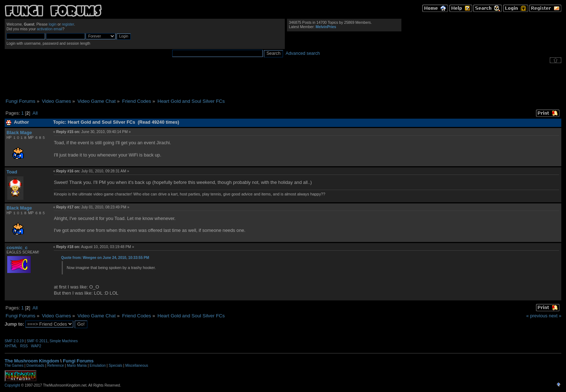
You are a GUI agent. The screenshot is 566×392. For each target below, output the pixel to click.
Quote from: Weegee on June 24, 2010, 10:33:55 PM (105, 258)
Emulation (97, 365)
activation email (50, 29)
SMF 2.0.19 (14, 341)
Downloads (35, 365)
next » (555, 316)
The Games (14, 365)
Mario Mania (77, 365)
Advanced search (303, 53)
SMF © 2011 (37, 341)
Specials (116, 365)
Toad (12, 172)
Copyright (12, 385)
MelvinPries (326, 27)
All (35, 113)
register (68, 24)
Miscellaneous (137, 365)
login (53, 24)
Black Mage (19, 133)
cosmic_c (17, 248)
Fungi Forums (78, 361)
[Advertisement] (283, 81)
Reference (56, 365)
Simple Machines (64, 341)
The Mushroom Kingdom (32, 361)
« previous (537, 316)
